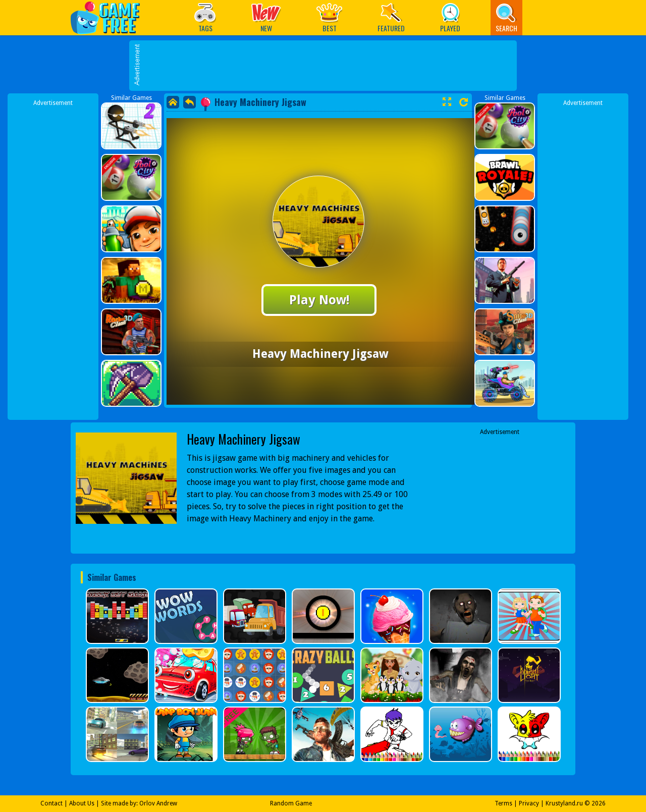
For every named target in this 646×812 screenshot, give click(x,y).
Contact (51, 803)
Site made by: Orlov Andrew (139, 803)
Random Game (291, 803)
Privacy (529, 803)
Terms (503, 803)
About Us (82, 803)
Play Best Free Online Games (110, 17)
